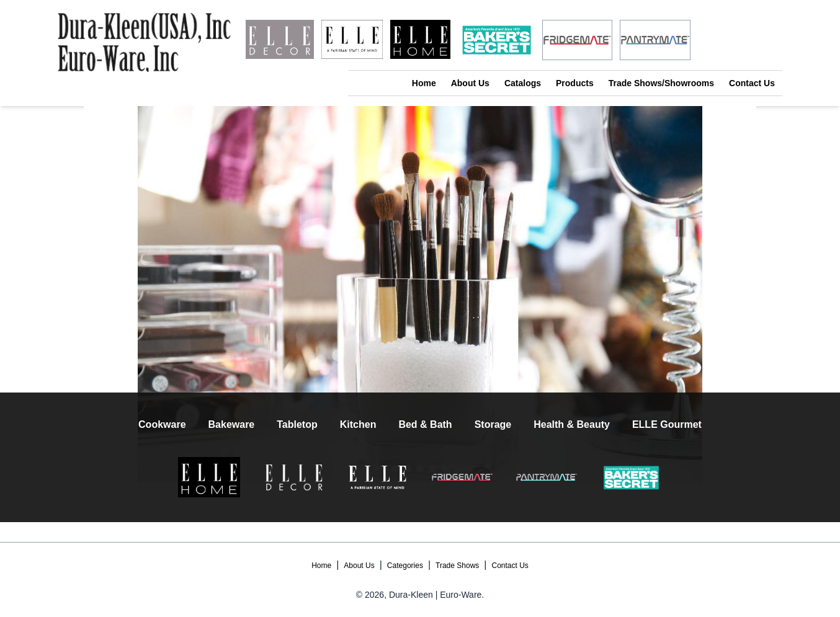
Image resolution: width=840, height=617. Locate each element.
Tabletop (297, 424)
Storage (493, 424)
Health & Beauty (572, 424)
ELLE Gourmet (667, 424)
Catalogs (523, 83)
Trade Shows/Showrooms (661, 83)
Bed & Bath (425, 424)
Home (424, 83)
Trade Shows (457, 566)
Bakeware (232, 424)
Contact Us (752, 83)
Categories (405, 566)
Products (575, 83)
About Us (470, 83)
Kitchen (358, 424)
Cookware (162, 424)
